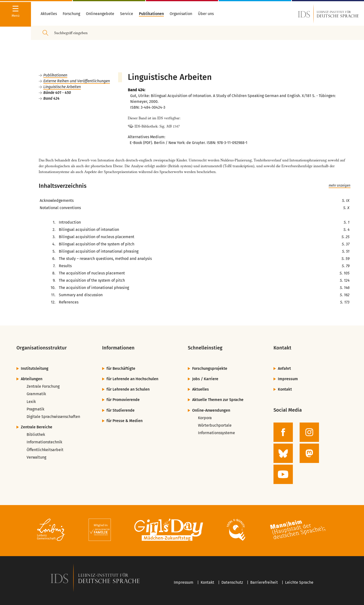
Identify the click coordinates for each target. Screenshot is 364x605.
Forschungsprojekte (210, 368)
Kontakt (285, 389)
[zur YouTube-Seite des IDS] (283, 474)
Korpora (205, 418)
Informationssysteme (216, 433)
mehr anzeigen (340, 186)
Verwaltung (36, 457)
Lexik (31, 402)
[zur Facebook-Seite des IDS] (283, 432)
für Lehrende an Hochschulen (132, 379)
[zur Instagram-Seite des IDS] (309, 432)
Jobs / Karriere (205, 379)
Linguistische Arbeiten (62, 87)
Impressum (288, 379)
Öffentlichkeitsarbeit (45, 450)
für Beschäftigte (121, 368)
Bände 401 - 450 (57, 93)
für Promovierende (123, 400)
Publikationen (55, 75)
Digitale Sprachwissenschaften (53, 417)
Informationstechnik (44, 442)
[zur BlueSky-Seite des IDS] (283, 453)
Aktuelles (201, 389)
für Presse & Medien (125, 421)
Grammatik (36, 394)
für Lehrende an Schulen (128, 389)
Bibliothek (36, 435)
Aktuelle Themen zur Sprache (218, 400)
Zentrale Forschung (43, 386)
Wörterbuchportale (215, 425)
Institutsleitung (35, 368)
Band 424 (51, 98)
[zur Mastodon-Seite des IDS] (309, 453)
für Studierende (121, 410)
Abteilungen (32, 379)
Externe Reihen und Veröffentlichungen (77, 81)
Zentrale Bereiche (37, 427)
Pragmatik (35, 409)
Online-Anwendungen (211, 410)
